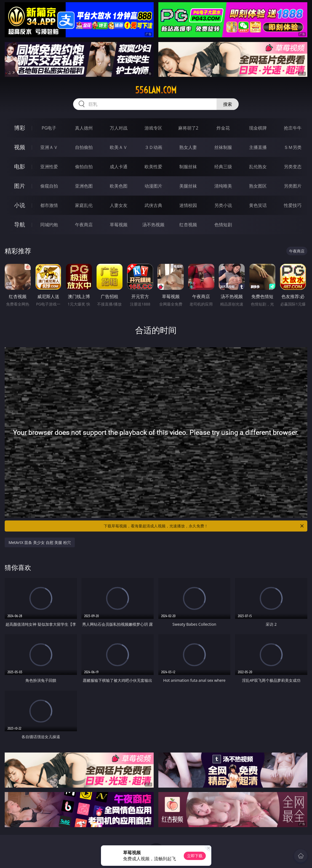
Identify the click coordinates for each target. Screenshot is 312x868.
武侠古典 (153, 205)
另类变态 (293, 167)
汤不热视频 (153, 225)
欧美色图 (119, 186)
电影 (20, 166)
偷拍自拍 (84, 167)
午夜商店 (84, 225)
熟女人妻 (188, 147)
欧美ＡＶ (119, 147)
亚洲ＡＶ (49, 147)
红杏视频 (188, 225)
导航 (20, 224)
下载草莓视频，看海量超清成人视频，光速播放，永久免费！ (204, 526)
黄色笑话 (258, 205)
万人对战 (119, 128)
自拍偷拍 (84, 147)
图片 (20, 186)
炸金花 (223, 128)
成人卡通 (119, 167)
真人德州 (84, 128)
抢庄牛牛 (293, 128)
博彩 (20, 128)
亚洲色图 (84, 186)
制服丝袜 (188, 167)
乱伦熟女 (258, 167)
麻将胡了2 (188, 128)
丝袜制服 (223, 147)
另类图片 (293, 186)
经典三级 (223, 167)
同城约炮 (49, 225)
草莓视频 (119, 225)
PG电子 (49, 128)
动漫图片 (153, 186)
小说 (20, 205)
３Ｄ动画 (153, 147)
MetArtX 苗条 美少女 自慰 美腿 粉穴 (40, 542)
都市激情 (49, 205)
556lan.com (156, 90)
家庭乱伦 (84, 205)
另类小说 (223, 205)
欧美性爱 (153, 167)
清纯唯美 (223, 186)
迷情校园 (188, 205)
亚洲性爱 (49, 167)
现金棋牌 (258, 128)
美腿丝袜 (188, 186)
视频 (20, 147)
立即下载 (195, 856)
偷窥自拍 (49, 186)
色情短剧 (223, 225)
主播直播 (258, 147)
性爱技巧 (293, 205)
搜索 (228, 104)
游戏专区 (153, 128)
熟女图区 (258, 186)
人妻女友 (119, 205)
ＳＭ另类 (293, 147)
